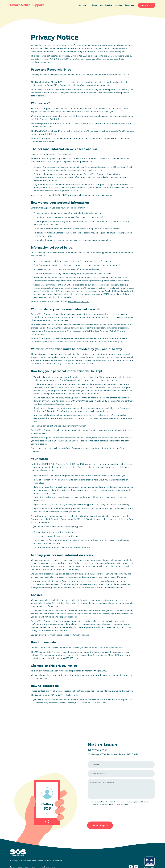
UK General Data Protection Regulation (91, 116)
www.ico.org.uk (105, 195)
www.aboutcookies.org (59, 635)
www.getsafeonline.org (42, 588)
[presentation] (107, 812)
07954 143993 (99, 750)
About (94, 5)
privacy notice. (115, 805)
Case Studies (106, 5)
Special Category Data (79, 302)
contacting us (103, 411)
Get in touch (147, 5)
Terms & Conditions (47, 867)
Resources (130, 5)
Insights (119, 5)
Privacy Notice (16, 867)
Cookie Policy (30, 867)
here (82, 195)
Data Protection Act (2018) (47, 119)
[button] (84, 5)
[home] (42, 5)
